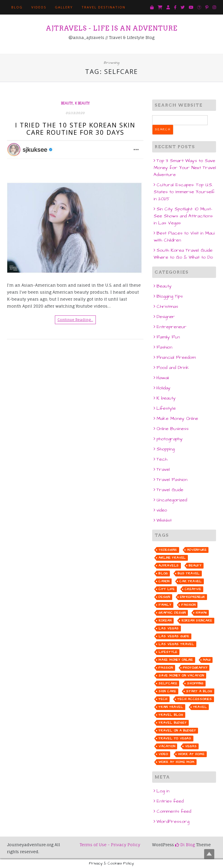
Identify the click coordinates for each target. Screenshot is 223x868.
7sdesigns (168, 550)
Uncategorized (172, 500)
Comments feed (174, 811)
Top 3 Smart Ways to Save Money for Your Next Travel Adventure (185, 168)
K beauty (82, 103)
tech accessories (195, 699)
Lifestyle (166, 408)
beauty (195, 566)
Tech (162, 459)
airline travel (172, 558)
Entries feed (170, 801)
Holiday (163, 388)
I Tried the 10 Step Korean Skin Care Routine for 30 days (75, 128)
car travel (191, 581)
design (164, 597)
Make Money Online (177, 418)
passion (166, 668)
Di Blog (185, 845)
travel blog (171, 715)
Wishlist (164, 520)
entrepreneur (193, 597)
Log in (163, 791)
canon (164, 581)
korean (165, 621)
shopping (195, 683)
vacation (167, 746)
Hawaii (163, 378)
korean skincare (197, 621)
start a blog (199, 691)
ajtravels (169, 566)
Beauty (67, 103)
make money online (176, 660)
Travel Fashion (172, 480)
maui (207, 660)
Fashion (164, 347)
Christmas (167, 306)
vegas (191, 746)
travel (200, 707)
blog (163, 573)
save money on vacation (181, 676)
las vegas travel (176, 644)
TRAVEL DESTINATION (104, 7)
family (165, 605)
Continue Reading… (75, 320)
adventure (197, 550)
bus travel (189, 573)
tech (163, 699)
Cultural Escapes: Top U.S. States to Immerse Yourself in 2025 (184, 192)
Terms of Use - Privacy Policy (110, 845)
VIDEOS (39, 7)
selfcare (168, 683)
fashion (188, 605)
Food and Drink (173, 368)
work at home (191, 754)
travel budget (173, 723)
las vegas (169, 628)
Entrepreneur (171, 327)
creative (193, 589)
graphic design (172, 613)
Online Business (172, 429)
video (162, 510)
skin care (167, 691)
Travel (163, 469)
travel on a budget (177, 731)
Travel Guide (170, 490)
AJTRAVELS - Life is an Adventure (112, 28)
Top (209, 854)
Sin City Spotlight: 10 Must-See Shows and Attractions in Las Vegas (183, 216)
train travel (171, 707)
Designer (166, 317)
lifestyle (168, 652)
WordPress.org (173, 821)
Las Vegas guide (174, 636)
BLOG (17, 7)
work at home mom (177, 762)
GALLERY (64, 7)
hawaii (201, 613)
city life (167, 589)
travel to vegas (175, 738)
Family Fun (168, 337)
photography (170, 439)
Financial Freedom (176, 357)
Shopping (166, 449)
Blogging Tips (170, 296)
